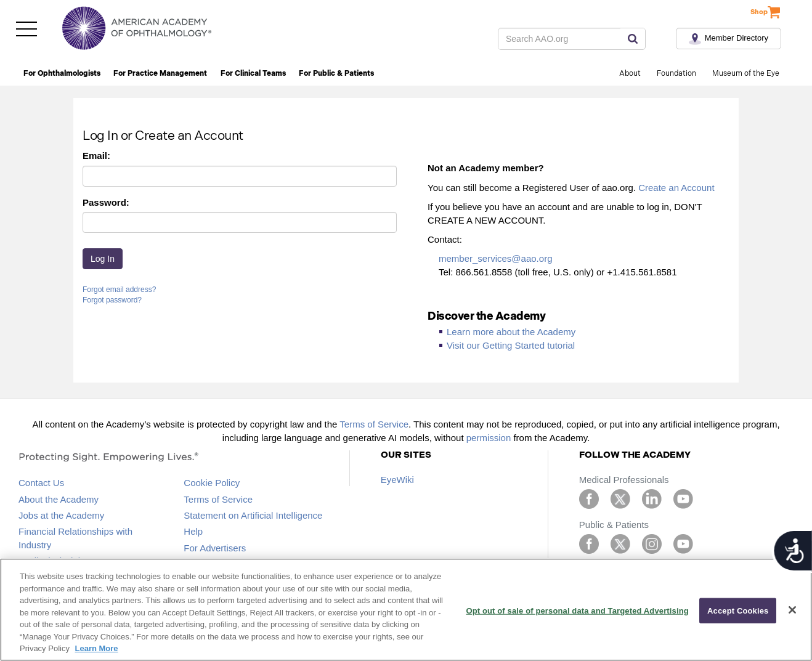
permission (489, 438)
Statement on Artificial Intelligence (253, 515)
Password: (106, 202)
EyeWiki (397, 480)
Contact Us (41, 483)
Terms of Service (374, 424)
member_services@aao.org (495, 258)
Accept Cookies (738, 610)
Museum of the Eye (746, 74)
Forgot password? (112, 300)
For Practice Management (160, 74)
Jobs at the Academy (61, 515)
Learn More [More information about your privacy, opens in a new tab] (97, 648)
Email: (96, 156)
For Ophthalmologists (62, 74)
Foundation (676, 74)
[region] (406, 610)
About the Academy (59, 499)
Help (193, 531)
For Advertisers (215, 548)
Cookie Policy (212, 483)
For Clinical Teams (253, 74)
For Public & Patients (336, 74)
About (630, 74)
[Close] (792, 610)
